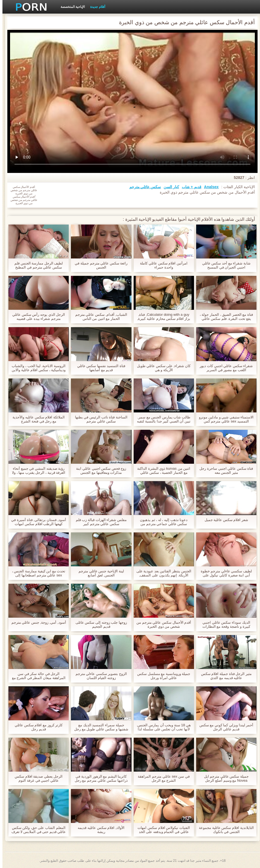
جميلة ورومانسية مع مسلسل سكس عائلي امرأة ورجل (161, 676)
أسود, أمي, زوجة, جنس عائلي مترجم (36, 622)
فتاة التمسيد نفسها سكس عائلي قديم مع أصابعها (99, 368)
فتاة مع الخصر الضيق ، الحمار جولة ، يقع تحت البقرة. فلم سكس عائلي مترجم (224, 317)
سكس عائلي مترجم (143, 187)
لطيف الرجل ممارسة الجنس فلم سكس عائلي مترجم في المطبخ (36, 265)
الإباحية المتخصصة (70, 7)
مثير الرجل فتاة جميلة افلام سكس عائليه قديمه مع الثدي (224, 676)
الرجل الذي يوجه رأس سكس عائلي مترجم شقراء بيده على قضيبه (36, 317)
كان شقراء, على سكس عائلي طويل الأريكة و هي (161, 368)
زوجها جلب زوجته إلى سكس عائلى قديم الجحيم (99, 624)
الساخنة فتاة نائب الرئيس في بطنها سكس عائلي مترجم (99, 419)
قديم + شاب (189, 187)
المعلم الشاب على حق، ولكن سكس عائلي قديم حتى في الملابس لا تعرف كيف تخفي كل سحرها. (36, 830)
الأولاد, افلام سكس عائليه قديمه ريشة (99, 830)
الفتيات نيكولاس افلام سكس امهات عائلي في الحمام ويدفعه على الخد (161, 830)
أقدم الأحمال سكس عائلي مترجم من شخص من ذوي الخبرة (161, 624)
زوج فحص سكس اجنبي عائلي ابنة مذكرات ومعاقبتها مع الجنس (99, 471)
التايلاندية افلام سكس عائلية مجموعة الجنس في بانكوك (224, 830)
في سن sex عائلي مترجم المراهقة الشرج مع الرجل (161, 778)
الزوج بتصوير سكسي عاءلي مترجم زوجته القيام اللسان (99, 676)
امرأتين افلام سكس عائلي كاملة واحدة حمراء (161, 265)
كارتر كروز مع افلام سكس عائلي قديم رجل (36, 727)
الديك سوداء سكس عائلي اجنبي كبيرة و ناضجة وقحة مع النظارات (224, 624)
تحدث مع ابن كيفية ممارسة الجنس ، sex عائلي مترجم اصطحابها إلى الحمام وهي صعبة (36, 573)
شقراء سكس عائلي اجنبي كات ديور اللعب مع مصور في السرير (224, 368)
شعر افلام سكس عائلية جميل (224, 520)
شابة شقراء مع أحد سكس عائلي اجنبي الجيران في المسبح (224, 265)
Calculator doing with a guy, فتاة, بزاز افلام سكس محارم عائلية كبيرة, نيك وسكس (161, 317)
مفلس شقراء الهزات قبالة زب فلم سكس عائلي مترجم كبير (99, 522)
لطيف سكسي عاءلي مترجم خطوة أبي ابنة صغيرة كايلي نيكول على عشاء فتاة (224, 573)
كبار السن (169, 187)
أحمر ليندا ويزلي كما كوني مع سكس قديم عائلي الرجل (224, 727)
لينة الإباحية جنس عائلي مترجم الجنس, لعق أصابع (99, 573)
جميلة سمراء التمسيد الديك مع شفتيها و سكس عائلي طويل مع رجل (99, 727)
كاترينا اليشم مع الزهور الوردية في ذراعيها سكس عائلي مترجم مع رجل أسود (99, 778)
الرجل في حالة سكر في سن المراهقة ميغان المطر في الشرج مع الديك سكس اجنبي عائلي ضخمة (36, 676)
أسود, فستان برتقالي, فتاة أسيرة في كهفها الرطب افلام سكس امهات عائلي (36, 522)
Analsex (209, 187)
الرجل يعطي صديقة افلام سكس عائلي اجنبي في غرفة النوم (36, 778)
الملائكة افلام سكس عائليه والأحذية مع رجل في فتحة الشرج (36, 419)
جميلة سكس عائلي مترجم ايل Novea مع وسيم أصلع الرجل (224, 778)
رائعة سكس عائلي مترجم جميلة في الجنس (99, 265)
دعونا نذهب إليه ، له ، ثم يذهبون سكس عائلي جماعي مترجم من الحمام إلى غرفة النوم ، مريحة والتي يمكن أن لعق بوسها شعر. (161, 522)
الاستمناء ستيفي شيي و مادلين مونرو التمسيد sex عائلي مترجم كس (224, 419)
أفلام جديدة (95, 7)
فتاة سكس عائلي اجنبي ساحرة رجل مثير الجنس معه (224, 471)
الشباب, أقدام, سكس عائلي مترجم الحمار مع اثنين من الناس (99, 317)
